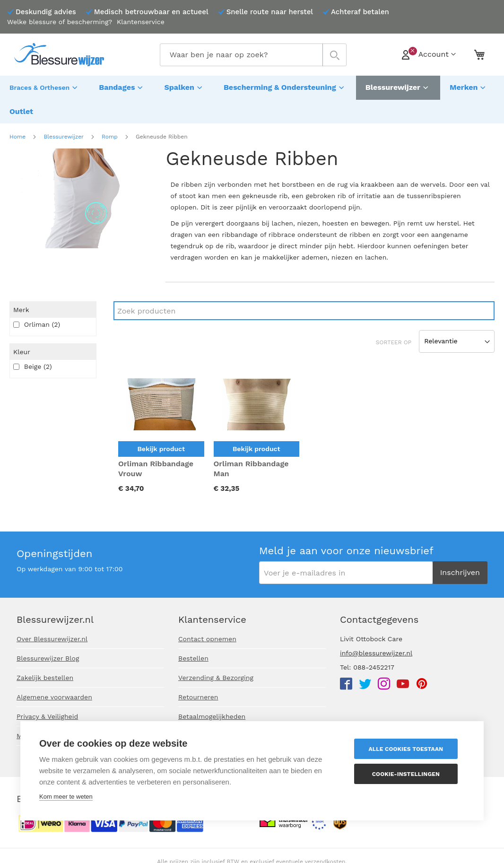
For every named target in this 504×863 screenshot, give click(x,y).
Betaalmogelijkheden (212, 716)
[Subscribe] (460, 573)
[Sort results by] (457, 315)
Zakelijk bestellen (45, 678)
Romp (110, 111)
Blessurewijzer (63, 111)
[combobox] (253, 55)
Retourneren (198, 697)
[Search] (304, 285)
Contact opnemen (207, 639)
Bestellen (193, 658)
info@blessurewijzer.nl (376, 653)
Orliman (37, 298)
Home (17, 111)
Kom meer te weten (66, 797)
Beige (33, 340)
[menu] (252, 87)
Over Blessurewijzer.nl (52, 639)
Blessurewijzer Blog (48, 658)
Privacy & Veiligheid (47, 716)
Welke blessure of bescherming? (60, 22)
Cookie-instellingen (408, 774)
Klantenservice (141, 22)
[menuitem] (45, 87)
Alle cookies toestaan (408, 749)
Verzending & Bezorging (216, 678)
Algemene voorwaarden (54, 697)
